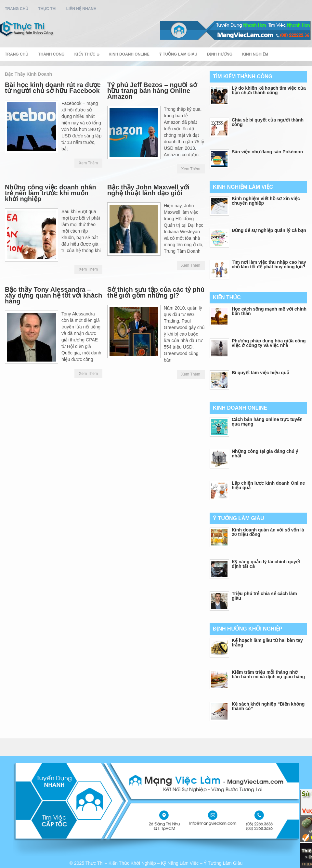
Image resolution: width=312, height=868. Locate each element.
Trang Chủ (17, 9)
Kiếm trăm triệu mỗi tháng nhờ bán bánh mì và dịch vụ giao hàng (268, 674)
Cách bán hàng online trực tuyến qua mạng (267, 422)
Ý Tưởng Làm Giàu (178, 54)
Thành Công (51, 54)
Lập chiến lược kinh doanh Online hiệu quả (268, 485)
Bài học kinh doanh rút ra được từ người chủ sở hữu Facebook (53, 88)
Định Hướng (220, 54)
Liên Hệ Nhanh (81, 9)
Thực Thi (47, 9)
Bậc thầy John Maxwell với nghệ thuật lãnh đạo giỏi (148, 190)
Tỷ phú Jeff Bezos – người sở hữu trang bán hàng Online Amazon (152, 91)
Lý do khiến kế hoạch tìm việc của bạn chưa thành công (269, 90)
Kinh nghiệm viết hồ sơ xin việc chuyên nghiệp (266, 201)
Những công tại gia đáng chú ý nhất (265, 453)
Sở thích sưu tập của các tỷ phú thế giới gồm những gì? (156, 292)
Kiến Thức (89, 52)
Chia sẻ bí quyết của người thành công (268, 122)
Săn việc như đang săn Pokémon (267, 152)
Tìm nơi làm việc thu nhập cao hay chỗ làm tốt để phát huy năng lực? (269, 264)
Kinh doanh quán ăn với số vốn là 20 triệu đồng (268, 532)
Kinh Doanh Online (129, 54)
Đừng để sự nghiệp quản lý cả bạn (269, 230)
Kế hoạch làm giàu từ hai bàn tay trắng (267, 643)
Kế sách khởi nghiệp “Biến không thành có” (268, 706)
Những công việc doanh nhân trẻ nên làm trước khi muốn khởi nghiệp (51, 193)
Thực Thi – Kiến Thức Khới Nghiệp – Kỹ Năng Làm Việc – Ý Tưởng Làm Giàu (164, 863)
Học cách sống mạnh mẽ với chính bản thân (269, 311)
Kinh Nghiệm (255, 54)
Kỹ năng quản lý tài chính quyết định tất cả (266, 564)
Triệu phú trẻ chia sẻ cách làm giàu (264, 596)
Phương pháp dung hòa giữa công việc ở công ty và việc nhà (269, 343)
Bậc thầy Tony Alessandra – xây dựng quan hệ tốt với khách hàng (53, 295)
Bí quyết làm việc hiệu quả (260, 373)
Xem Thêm (88, 163)
